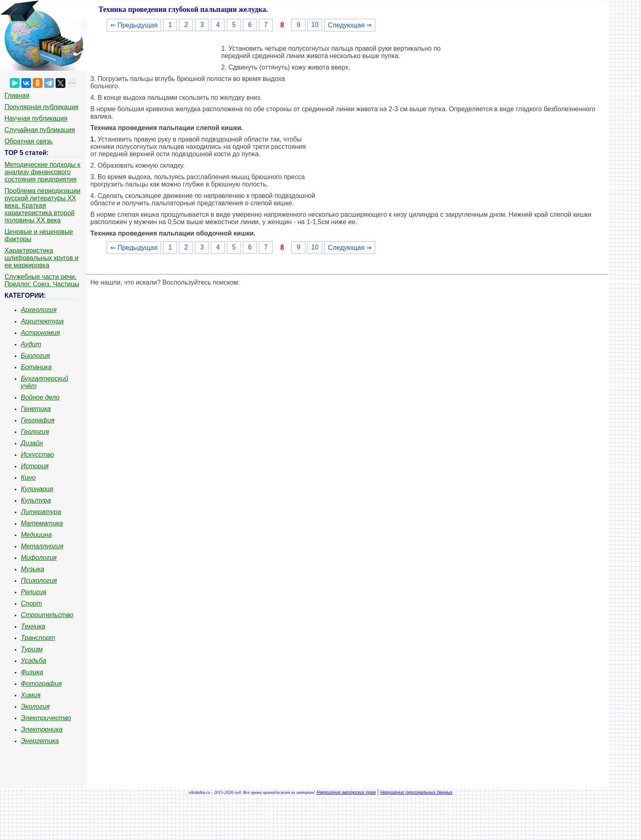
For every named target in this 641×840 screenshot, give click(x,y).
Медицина (36, 535)
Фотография (41, 684)
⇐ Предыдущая (134, 25)
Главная (17, 95)
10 (315, 25)
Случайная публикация (40, 130)
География (38, 420)
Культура (36, 500)
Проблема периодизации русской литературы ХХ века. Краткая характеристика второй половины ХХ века (43, 206)
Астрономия (40, 333)
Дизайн (32, 443)
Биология (35, 356)
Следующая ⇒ (350, 25)
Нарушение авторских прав (346, 792)
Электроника (42, 729)
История (35, 466)
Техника (33, 626)
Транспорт (38, 638)
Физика (32, 672)
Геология (35, 432)
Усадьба (34, 661)
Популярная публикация (41, 107)
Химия (31, 695)
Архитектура (42, 321)
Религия (34, 592)
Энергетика (40, 741)
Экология (35, 706)
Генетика (36, 409)
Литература (41, 512)
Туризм (32, 649)
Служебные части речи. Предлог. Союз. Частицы (42, 280)
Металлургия (42, 546)
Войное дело (40, 397)
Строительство (47, 615)
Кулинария (37, 489)
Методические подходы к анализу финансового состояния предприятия (43, 172)
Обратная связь (29, 141)
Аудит (31, 344)
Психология (39, 581)
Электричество (46, 718)
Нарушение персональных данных (416, 792)
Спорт (31, 603)
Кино (28, 477)
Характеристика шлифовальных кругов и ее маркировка (41, 258)
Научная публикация (36, 118)
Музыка (32, 569)
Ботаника (36, 367)
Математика (42, 523)
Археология (39, 310)
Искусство (37, 455)
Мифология (39, 558)
